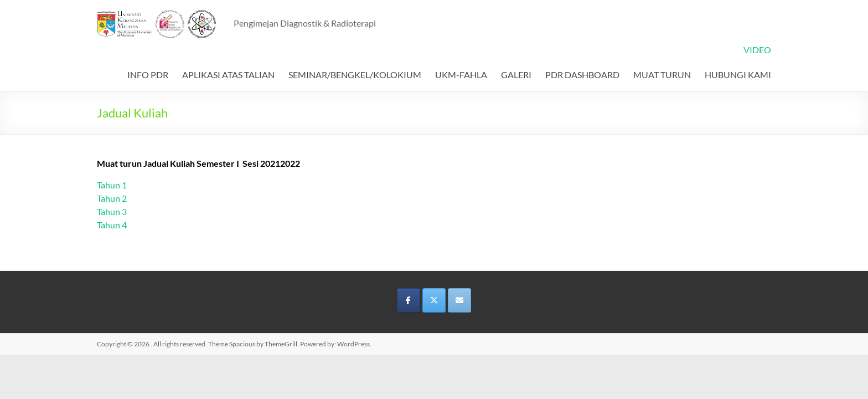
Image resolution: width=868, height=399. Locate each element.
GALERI (516, 75)
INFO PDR (148, 75)
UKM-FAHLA (461, 75)
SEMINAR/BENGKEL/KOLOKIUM (355, 75)
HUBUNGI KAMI (738, 75)
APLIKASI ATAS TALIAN (228, 75)
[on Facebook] (409, 300)
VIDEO (757, 50)
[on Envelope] (459, 300)
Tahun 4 (112, 225)
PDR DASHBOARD (582, 75)
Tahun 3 (112, 211)
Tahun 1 (112, 185)
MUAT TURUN (662, 75)
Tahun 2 (112, 198)
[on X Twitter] (434, 300)
